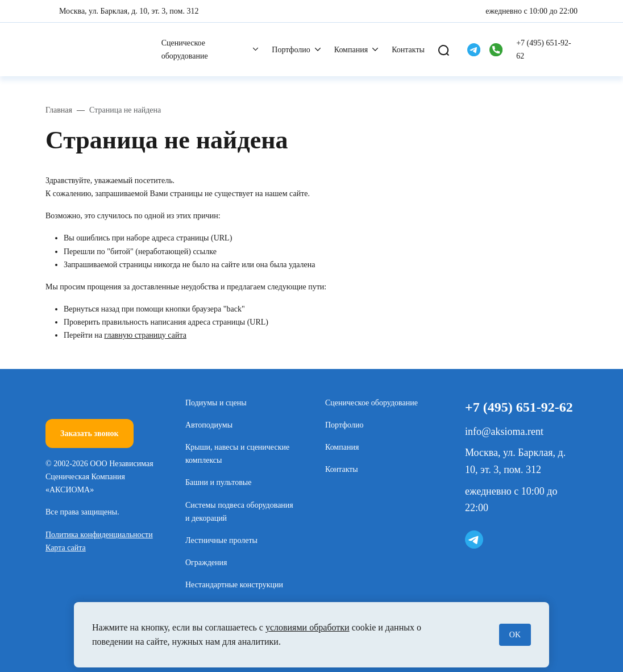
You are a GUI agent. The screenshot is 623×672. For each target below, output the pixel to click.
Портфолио (291, 50)
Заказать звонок (90, 434)
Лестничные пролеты (221, 540)
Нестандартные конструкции (234, 585)
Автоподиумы (209, 425)
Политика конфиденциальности (99, 535)
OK (515, 635)
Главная (59, 110)
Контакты (408, 50)
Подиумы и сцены (216, 403)
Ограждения (206, 563)
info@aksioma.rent (504, 432)
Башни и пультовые (218, 482)
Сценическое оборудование (185, 49)
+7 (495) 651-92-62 (544, 49)
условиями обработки (308, 627)
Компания (351, 50)
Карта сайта (66, 548)
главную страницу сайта (145, 335)
